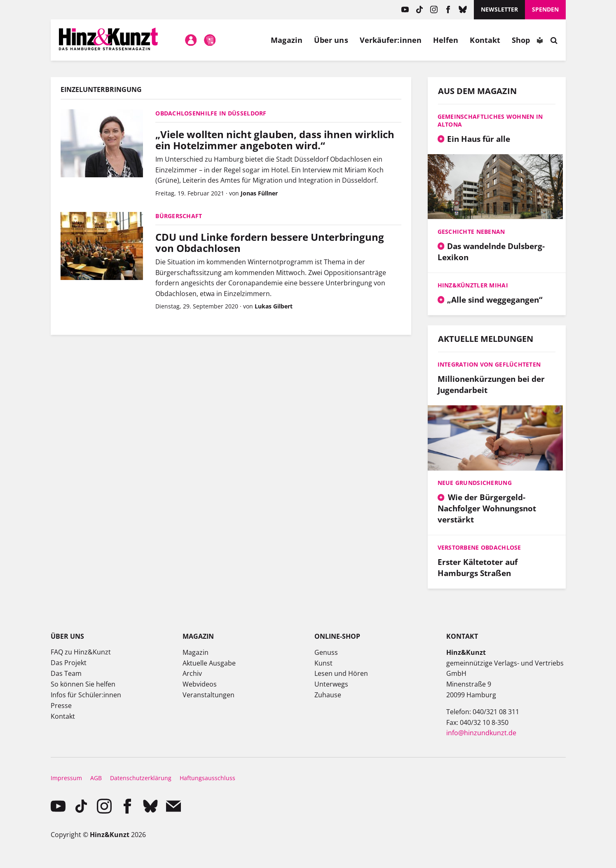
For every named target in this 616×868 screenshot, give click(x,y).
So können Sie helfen (83, 684)
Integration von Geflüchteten (489, 364)
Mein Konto (191, 40)
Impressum (66, 778)
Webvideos (200, 684)
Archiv (192, 673)
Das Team (66, 673)
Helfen (446, 40)
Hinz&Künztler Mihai (473, 285)
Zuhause (328, 695)
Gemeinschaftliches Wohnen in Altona (490, 120)
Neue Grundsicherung (475, 483)
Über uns (331, 40)
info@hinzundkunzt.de (481, 733)
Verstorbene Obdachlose (479, 547)
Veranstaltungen (208, 695)
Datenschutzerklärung (141, 778)
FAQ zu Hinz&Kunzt (81, 652)
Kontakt (485, 40)
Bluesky (463, 10)
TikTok (419, 10)
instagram (434, 10)
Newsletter (499, 9)
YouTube (405, 10)
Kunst (323, 663)
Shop (521, 40)
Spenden (545, 9)
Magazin (287, 40)
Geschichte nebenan (471, 232)
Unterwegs (331, 684)
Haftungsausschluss (207, 778)
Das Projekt (69, 663)
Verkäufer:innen (391, 40)
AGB (96, 778)
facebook (448, 10)
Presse (61, 706)
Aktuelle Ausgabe (209, 663)
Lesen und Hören (341, 673)
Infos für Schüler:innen (86, 695)
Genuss (326, 652)
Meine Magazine (210, 40)
